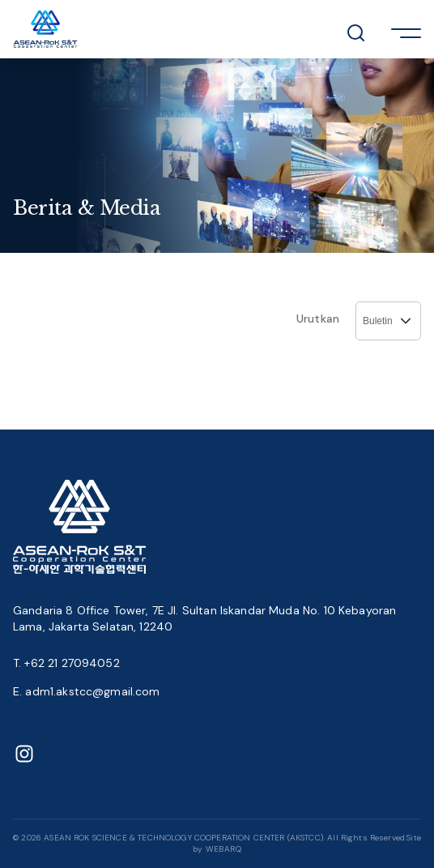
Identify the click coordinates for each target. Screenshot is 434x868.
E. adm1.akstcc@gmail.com (87, 691)
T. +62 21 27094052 (66, 663)
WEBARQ (223, 849)
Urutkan (318, 319)
